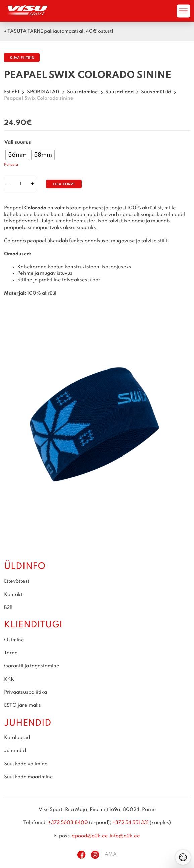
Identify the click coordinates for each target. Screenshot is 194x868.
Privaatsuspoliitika (26, 692)
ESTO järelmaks (22, 705)
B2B (8, 608)
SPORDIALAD (43, 92)
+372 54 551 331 (131, 823)
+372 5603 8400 (68, 823)
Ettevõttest (17, 581)
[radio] (17, 155)
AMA (111, 854)
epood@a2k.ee (90, 836)
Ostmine (14, 640)
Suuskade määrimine (29, 777)
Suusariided (119, 92)
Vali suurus (18, 142)
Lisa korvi (64, 185)
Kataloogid (17, 738)
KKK (9, 679)
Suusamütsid (156, 92)
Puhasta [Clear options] (11, 165)
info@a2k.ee (125, 836)
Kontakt (13, 595)
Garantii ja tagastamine (32, 666)
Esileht (12, 92)
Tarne (11, 653)
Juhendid (15, 751)
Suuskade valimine (26, 764)
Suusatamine (83, 92)
